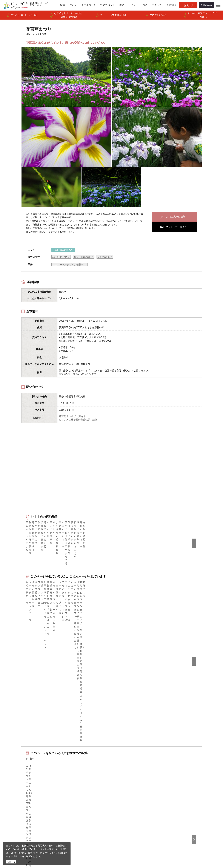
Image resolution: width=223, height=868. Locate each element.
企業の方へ (206, 5)
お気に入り (190, 5)
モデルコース (20, 775)
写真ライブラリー (122, 839)
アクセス (18, 796)
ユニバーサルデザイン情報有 (68, 264)
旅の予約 (18, 792)
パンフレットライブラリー (79, 800)
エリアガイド (20, 767)
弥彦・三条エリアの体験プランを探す (47, 680)
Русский (171, 779)
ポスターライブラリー (76, 804)
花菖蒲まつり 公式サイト (72, 416)
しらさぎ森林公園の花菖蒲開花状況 (78, 420)
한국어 (170, 767)
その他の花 (103, 257)
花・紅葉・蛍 (60, 257)
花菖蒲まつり (47, 741)
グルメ (17, 771)
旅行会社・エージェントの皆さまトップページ (87, 765)
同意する (11, 862)
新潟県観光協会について (77, 775)
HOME (15, 741)
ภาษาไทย (172, 783)
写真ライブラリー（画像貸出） (81, 792)
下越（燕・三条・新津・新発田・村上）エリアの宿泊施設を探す (62, 699)
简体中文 (171, 771)
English (170, 763)
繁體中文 (171, 775)
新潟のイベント (29, 741)
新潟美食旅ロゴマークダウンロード (83, 808)
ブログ (119, 775)
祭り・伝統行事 (82, 257)
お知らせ (18, 804)
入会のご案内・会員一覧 (77, 779)
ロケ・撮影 (118, 847)
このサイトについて (75, 771)
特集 (15, 763)
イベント (18, 788)
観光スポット (20, 779)
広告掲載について (74, 783)
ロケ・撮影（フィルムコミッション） (85, 820)
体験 (15, 783)
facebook (120, 763)
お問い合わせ (174, 801)
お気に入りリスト (23, 800)
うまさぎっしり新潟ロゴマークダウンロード (87, 814)
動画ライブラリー (74, 796)
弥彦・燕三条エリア (63, 250)
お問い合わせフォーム (180, 847)
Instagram (121, 771)
